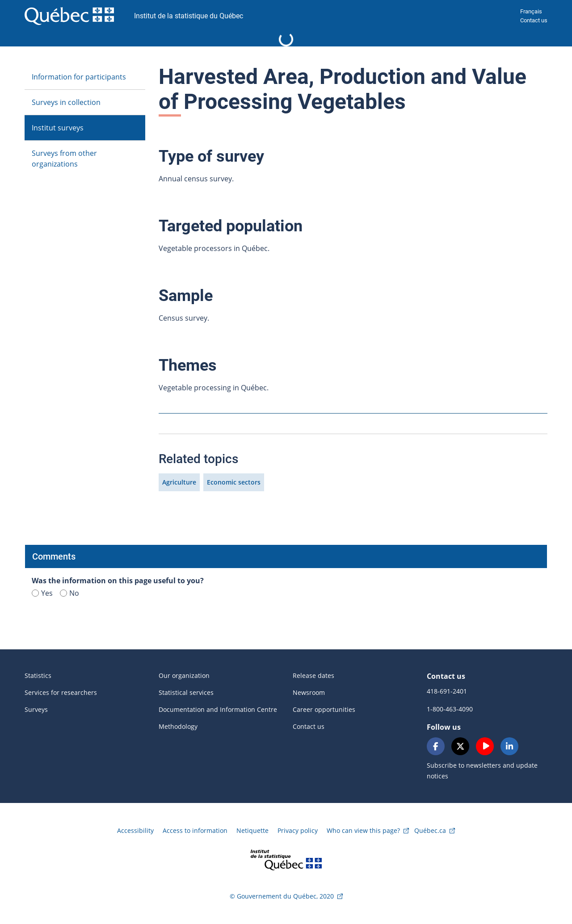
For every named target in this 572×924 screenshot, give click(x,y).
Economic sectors (234, 482)
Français (531, 11)
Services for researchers (61, 692)
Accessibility (135, 830)
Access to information (195, 830)
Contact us (534, 20)
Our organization (184, 675)
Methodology (178, 726)
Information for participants (79, 77)
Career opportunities (324, 709)
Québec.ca (430, 830)
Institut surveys (58, 128)
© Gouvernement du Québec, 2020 (282, 896)
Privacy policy (298, 830)
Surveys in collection (66, 102)
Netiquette (252, 830)
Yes (42, 593)
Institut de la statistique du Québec (189, 16)
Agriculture (179, 482)
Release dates (313, 675)
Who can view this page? (363, 830)
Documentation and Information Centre (218, 709)
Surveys (36, 709)
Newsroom (309, 692)
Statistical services (186, 692)
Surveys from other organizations (64, 159)
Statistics (38, 675)
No (69, 593)
